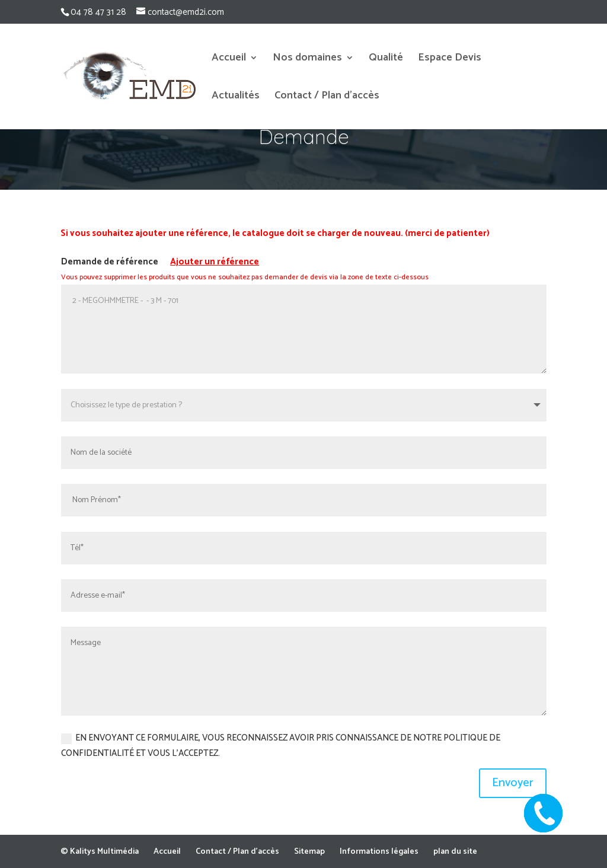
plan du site (455, 852)
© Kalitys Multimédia (100, 852)
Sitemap (309, 852)
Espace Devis (450, 60)
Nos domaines (307, 60)
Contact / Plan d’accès (327, 98)
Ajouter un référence (215, 262)
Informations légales (379, 852)
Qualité (386, 60)
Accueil (229, 60)
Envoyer (513, 783)
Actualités (236, 98)
